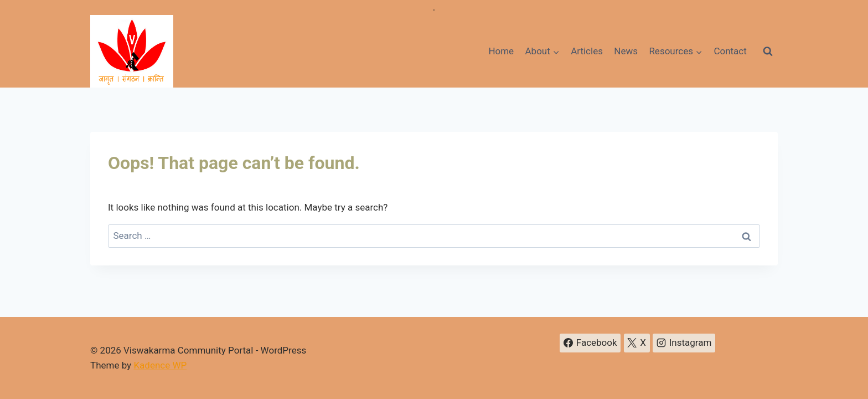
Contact (730, 51)
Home (501, 51)
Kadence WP (160, 365)
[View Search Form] (768, 52)
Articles (587, 51)
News (626, 51)
